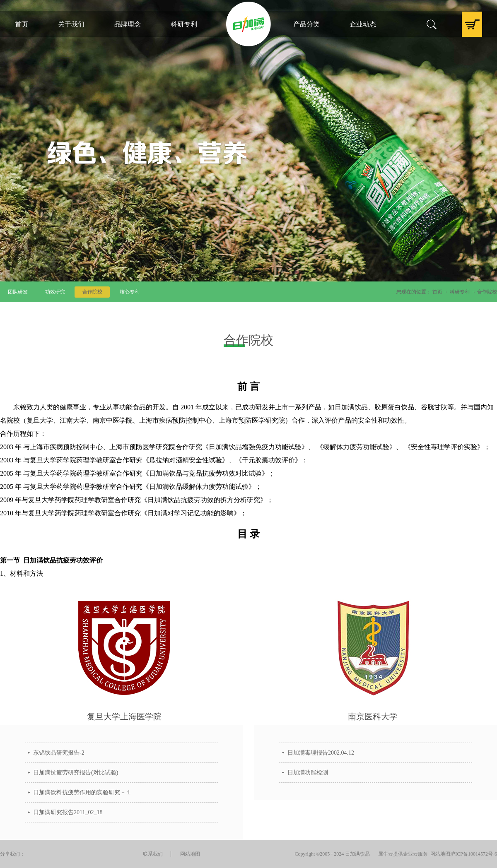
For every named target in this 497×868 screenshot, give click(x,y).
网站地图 (439, 854)
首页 (22, 24)
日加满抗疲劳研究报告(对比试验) (76, 773)
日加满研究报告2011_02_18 (68, 812)
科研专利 (460, 292)
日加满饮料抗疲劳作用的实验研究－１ (82, 792)
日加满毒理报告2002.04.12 (321, 753)
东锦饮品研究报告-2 (59, 753)
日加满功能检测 (308, 773)
